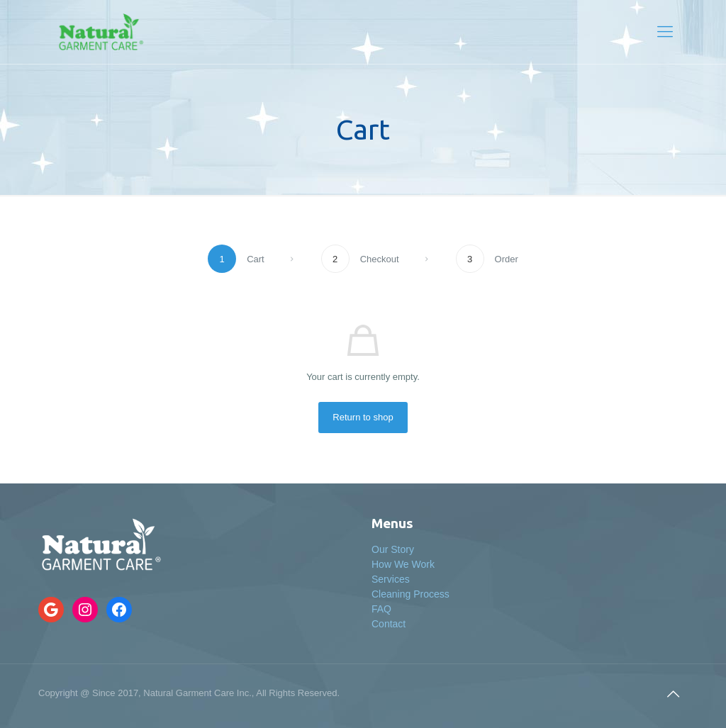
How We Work (403, 564)
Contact (389, 624)
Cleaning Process (411, 594)
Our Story (393, 549)
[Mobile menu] (665, 32)
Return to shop (363, 417)
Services (391, 579)
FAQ (381, 609)
